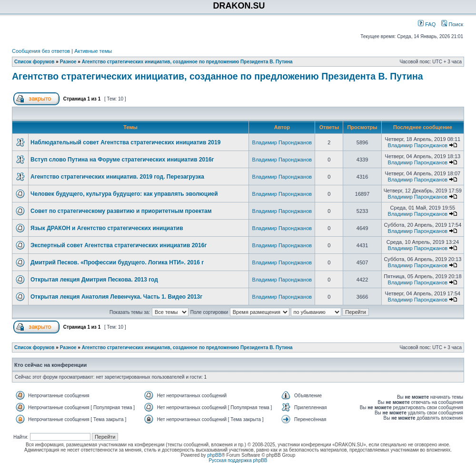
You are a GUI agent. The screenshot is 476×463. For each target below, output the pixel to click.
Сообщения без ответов (41, 51)
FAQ (427, 24)
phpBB (214, 455)
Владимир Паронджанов (282, 142)
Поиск (452, 24)
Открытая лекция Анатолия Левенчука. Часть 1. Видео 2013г (116, 297)
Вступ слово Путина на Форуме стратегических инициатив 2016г (122, 160)
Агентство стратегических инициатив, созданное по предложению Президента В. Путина (187, 62)
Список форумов (35, 62)
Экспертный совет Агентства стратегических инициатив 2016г (119, 245)
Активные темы (93, 51)
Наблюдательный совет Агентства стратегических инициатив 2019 (125, 142)
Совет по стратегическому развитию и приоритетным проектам (121, 211)
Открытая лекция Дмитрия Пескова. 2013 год (94, 280)
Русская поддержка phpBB (238, 460)
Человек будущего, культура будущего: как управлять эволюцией (124, 194)
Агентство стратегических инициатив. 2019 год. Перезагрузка (117, 177)
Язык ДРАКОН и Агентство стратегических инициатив (107, 228)
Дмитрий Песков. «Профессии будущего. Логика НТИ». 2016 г (117, 262)
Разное (68, 62)
